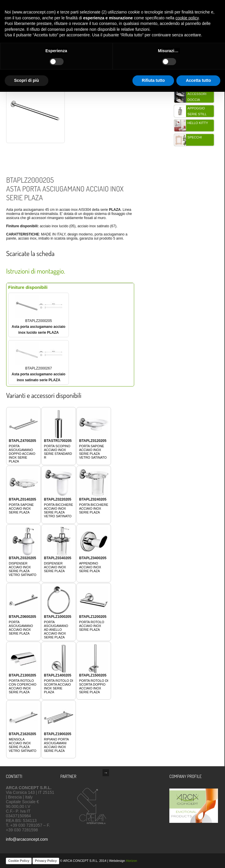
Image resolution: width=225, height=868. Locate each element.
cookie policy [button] (187, 18)
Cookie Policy (19, 861)
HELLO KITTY (198, 123)
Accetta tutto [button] (198, 80)
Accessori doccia (197, 97)
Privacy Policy (46, 861)
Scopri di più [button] (27, 80)
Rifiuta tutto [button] (153, 80)
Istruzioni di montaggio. (36, 271)
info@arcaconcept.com (27, 839)
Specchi (195, 137)
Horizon (132, 861)
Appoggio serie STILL (197, 111)
